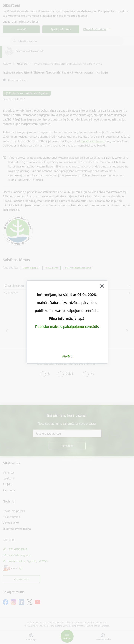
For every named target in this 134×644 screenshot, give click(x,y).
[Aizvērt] (102, 286)
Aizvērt (67, 356)
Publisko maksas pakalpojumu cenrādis (67, 327)
